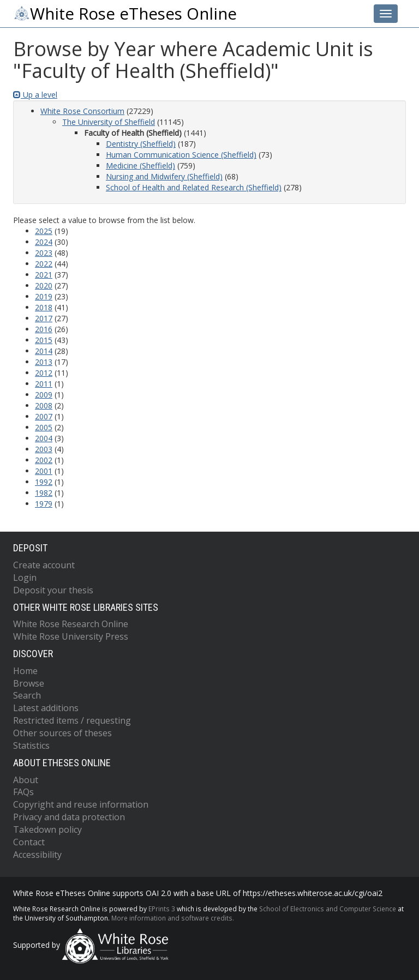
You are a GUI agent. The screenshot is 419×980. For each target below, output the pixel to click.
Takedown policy (47, 829)
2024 (44, 242)
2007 (44, 416)
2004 (44, 438)
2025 (44, 231)
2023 (44, 253)
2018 (44, 307)
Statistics (31, 745)
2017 (44, 318)
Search (27, 695)
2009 (44, 395)
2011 (44, 384)
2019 (44, 296)
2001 (44, 471)
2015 (44, 340)
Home (25, 671)
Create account (44, 565)
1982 (44, 493)
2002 (44, 460)
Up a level (35, 95)
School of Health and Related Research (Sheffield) (194, 187)
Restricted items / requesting (72, 720)
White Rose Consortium (82, 111)
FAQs (23, 792)
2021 (44, 275)
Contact (29, 842)
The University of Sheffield (109, 122)
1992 (44, 482)
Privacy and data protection (69, 817)
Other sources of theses (62, 733)
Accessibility (37, 855)
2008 (44, 405)
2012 (44, 373)
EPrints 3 (162, 909)
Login (25, 578)
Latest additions (46, 708)
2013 (44, 362)
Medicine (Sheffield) (140, 166)
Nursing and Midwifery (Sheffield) (164, 176)
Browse (29, 683)
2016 (44, 329)
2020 (44, 285)
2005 (44, 427)
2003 (44, 449)
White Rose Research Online (71, 624)
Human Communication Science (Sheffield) (181, 155)
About (26, 780)
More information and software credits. (173, 918)
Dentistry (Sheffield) (141, 144)
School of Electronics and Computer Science (328, 909)
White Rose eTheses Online (125, 14)
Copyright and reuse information (81, 804)
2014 (44, 351)
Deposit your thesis (53, 590)
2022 (44, 264)
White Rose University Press (71, 636)
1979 (44, 504)
